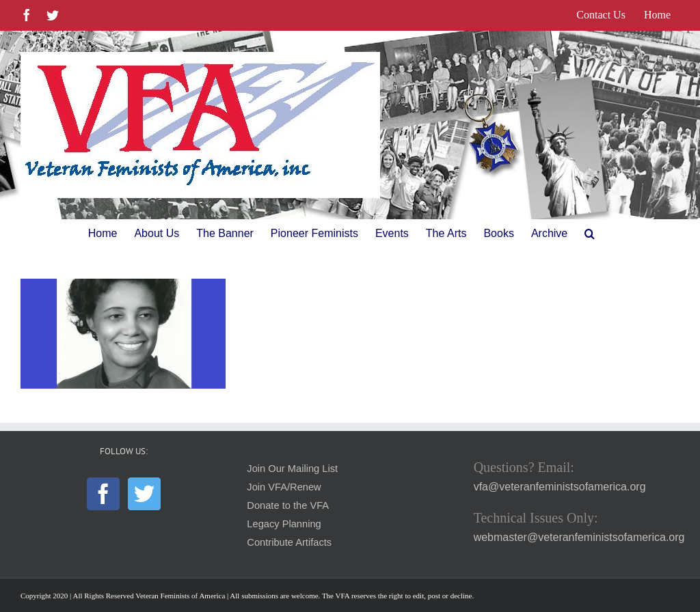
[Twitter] (144, 494)
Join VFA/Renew (284, 487)
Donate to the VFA (288, 505)
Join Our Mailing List (292, 469)
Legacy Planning (284, 524)
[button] (590, 234)
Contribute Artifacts (289, 542)
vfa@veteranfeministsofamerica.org (560, 487)
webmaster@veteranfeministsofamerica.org (579, 537)
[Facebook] (103, 494)
